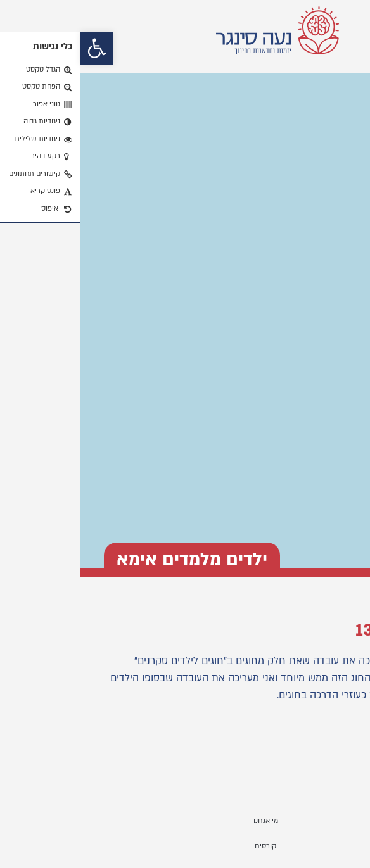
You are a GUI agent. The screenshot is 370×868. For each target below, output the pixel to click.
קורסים (185, 846)
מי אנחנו (185, 821)
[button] (16, 48)
